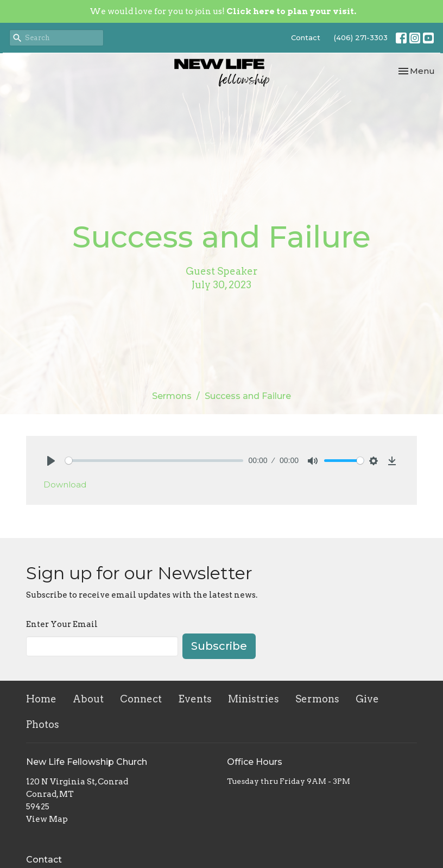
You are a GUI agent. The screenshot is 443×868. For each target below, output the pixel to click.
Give (367, 699)
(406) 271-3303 (361, 37)
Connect (141, 699)
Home (41, 699)
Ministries (254, 699)
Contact (306, 37)
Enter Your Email (62, 624)
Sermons (172, 396)
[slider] (154, 461)
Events (195, 699)
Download (65, 484)
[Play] (51, 461)
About (88, 699)
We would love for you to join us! (223, 11)
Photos (43, 724)
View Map (47, 819)
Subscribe (219, 646)
